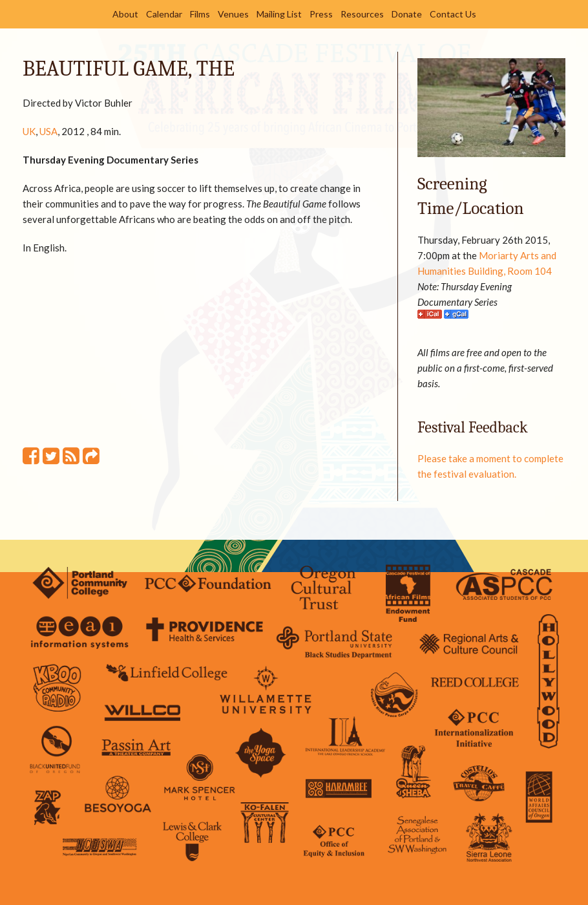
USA (48, 131)
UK (29, 131)
